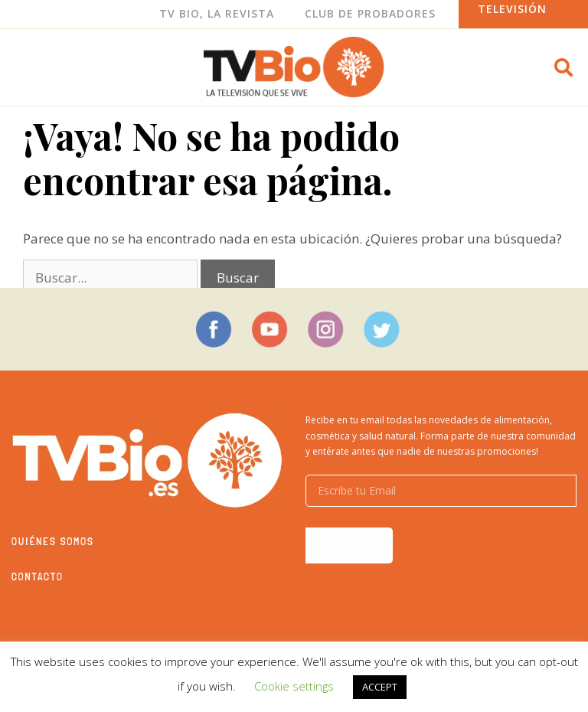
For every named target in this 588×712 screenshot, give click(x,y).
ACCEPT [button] (380, 687)
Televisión (512, 9)
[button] (563, 67)
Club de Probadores (370, 13)
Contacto (38, 576)
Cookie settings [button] (294, 686)
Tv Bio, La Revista (217, 13)
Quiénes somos (53, 541)
